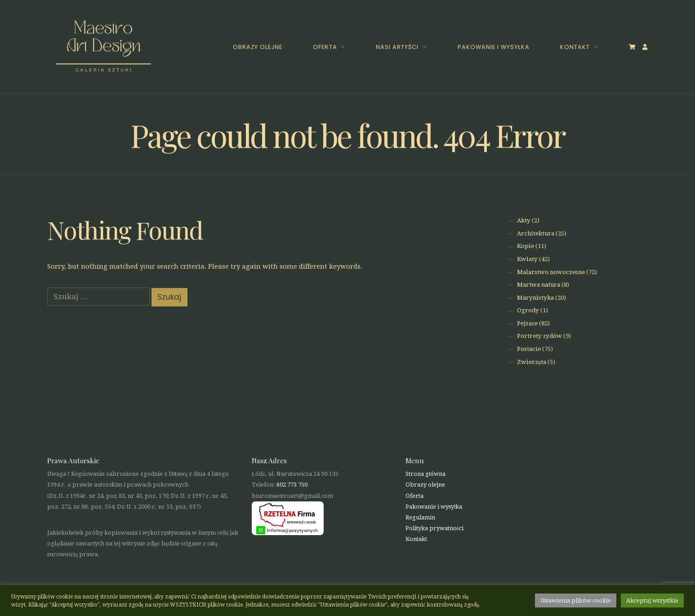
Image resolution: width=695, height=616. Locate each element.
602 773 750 (292, 485)
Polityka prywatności (434, 528)
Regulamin (420, 517)
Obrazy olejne (258, 47)
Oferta (325, 47)
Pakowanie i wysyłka (494, 47)
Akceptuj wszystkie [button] (652, 600)
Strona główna (426, 474)
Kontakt (575, 47)
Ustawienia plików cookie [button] (576, 600)
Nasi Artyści (397, 47)
